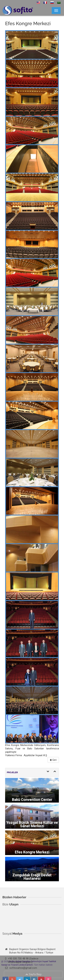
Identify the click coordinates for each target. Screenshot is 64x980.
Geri (53, 760)
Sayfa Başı (34, 974)
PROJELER (12, 772)
